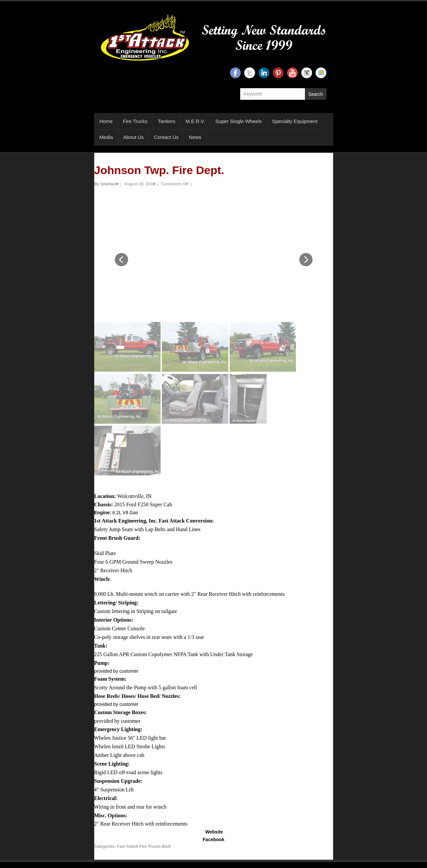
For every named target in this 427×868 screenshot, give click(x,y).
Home (106, 121)
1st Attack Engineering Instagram (307, 73)
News (195, 137)
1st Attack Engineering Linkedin (264, 73)
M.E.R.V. (195, 121)
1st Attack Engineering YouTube (292, 73)
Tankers (167, 121)
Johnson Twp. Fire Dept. (159, 170)
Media (106, 137)
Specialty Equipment (295, 121)
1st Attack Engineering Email (321, 73)
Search (316, 94)
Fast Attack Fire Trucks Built (144, 846)
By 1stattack (106, 184)
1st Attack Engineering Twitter (250, 73)
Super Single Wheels (239, 121)
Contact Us (166, 137)
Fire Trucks (135, 121)
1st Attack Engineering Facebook (235, 73)
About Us (133, 137)
